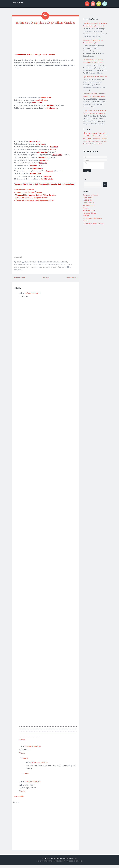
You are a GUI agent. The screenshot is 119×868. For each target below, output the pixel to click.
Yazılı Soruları (88, 197)
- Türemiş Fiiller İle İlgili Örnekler (28, 196)
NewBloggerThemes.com (74, 864)
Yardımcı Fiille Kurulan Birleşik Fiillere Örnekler (45, 24)
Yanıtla (22, 743)
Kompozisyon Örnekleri (95, 133)
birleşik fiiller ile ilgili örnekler (54, 265)
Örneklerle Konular (23, 268)
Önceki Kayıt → (72, 281)
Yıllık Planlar (88, 200)
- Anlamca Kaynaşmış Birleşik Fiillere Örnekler (34, 204)
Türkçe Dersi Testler (90, 213)
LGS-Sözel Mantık (98, 141)
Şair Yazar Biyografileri (96, 144)
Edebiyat (102, 136)
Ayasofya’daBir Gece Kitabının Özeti (95, 77)
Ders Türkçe (18, 3)
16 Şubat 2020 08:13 (32, 296)
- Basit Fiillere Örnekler (24, 193)
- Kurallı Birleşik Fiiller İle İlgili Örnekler (31, 201)
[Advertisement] (45, 43)
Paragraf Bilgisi (88, 141)
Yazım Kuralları (89, 203)
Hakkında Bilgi (30, 265)
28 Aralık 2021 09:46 (33, 749)
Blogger (74, 862)
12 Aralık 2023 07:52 (33, 785)
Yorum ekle (19, 799)
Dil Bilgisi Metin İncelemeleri (93, 218)
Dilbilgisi (86, 216)
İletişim (86, 208)
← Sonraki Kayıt (19, 281)
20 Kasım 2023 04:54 (39, 765)
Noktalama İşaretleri (100, 139)
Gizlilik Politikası (89, 205)
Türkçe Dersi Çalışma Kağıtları (93, 223)
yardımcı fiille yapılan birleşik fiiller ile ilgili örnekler (43, 270)
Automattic (48, 864)
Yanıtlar (25, 761)
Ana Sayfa (45, 281)
